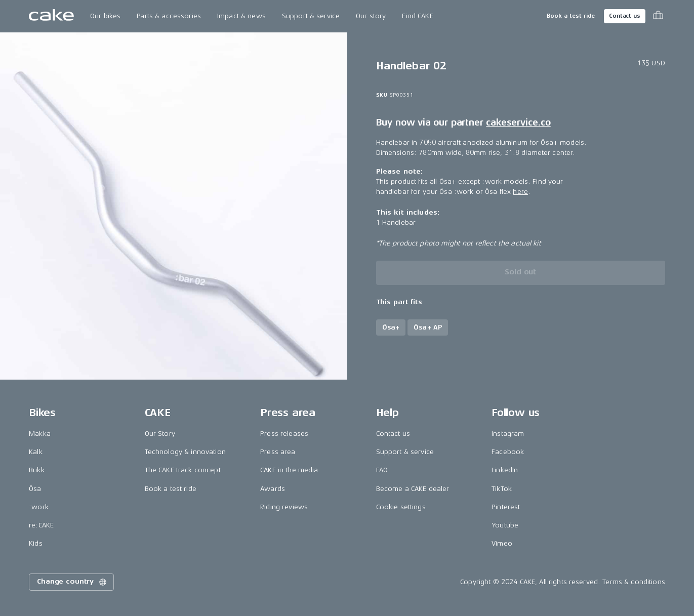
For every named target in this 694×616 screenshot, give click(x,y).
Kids (36, 543)
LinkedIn (505, 470)
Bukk (37, 470)
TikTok (502, 489)
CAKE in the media (289, 470)
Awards (273, 489)
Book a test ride (571, 16)
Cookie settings (401, 507)
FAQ (382, 470)
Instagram (508, 434)
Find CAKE (417, 16)
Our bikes (105, 16)
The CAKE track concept (183, 470)
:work (39, 507)
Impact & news (241, 16)
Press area (278, 452)
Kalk (36, 452)
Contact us (625, 16)
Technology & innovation (185, 452)
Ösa (35, 489)
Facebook (508, 452)
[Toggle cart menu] (658, 16)
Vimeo (502, 543)
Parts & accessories (169, 16)
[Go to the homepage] (51, 16)
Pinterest (506, 507)
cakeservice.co (518, 122)
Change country (72, 582)
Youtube (505, 525)
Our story (371, 16)
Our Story (160, 434)
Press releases (284, 434)
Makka (40, 434)
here (520, 192)
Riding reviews (284, 507)
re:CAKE (41, 525)
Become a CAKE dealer (413, 489)
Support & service (311, 16)
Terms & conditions (634, 582)
